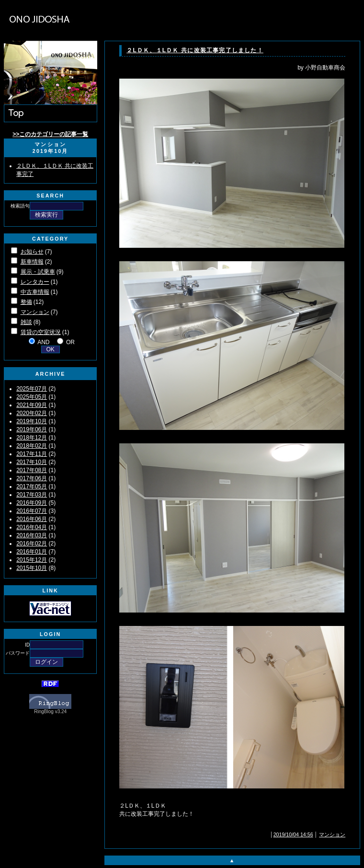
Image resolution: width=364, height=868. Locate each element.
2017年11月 (32, 454)
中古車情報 (35, 292)
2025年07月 (32, 389)
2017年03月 (32, 495)
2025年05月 (32, 397)
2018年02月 (32, 446)
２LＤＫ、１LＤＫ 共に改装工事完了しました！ (195, 50)
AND (43, 342)
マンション (35, 312)
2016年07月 (32, 511)
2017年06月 (32, 478)
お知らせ (32, 252)
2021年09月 (32, 405)
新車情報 (32, 262)
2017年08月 (32, 470)
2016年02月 (32, 544)
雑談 (26, 322)
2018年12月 (32, 438)
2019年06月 (32, 429)
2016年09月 (32, 503)
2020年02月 (32, 413)
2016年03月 (32, 535)
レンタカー (35, 282)
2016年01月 (32, 552)
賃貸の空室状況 (41, 332)
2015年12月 (32, 560)
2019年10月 (32, 421)
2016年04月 (32, 527)
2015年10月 (32, 568)
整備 (26, 302)
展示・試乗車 (38, 272)
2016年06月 (32, 519)
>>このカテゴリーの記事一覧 (50, 134)
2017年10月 (32, 462)
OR (70, 342)
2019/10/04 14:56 (293, 834)
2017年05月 (32, 486)
